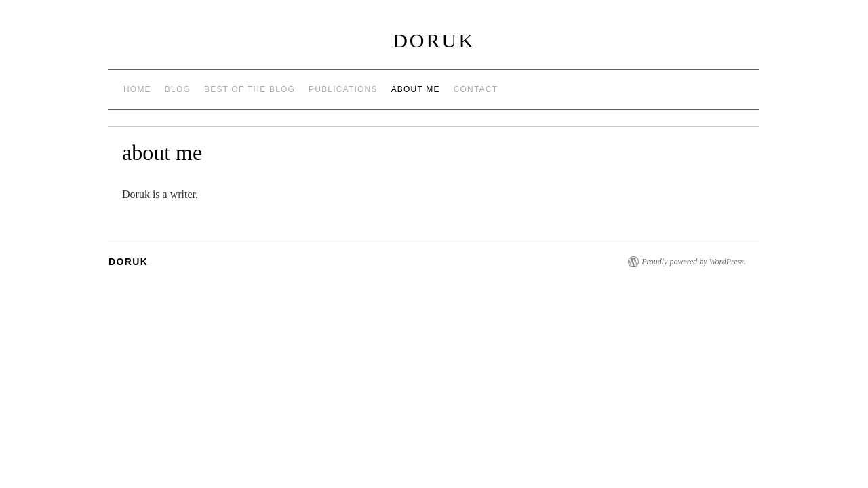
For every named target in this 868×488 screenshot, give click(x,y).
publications (343, 89)
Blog (178, 89)
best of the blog (250, 89)
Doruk (434, 40)
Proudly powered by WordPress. (694, 262)
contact (476, 89)
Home (137, 89)
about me (416, 89)
